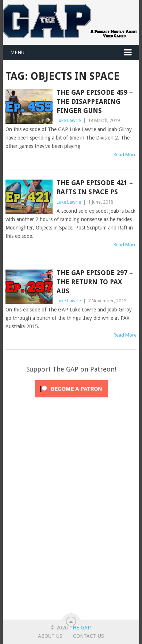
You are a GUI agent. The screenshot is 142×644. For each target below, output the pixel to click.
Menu (17, 52)
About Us (50, 636)
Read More (125, 155)
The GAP (80, 628)
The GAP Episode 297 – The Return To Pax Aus (95, 282)
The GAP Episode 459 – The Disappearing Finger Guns (95, 101)
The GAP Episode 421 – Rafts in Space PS (95, 187)
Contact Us (89, 636)
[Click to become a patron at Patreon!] (71, 399)
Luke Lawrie (69, 120)
